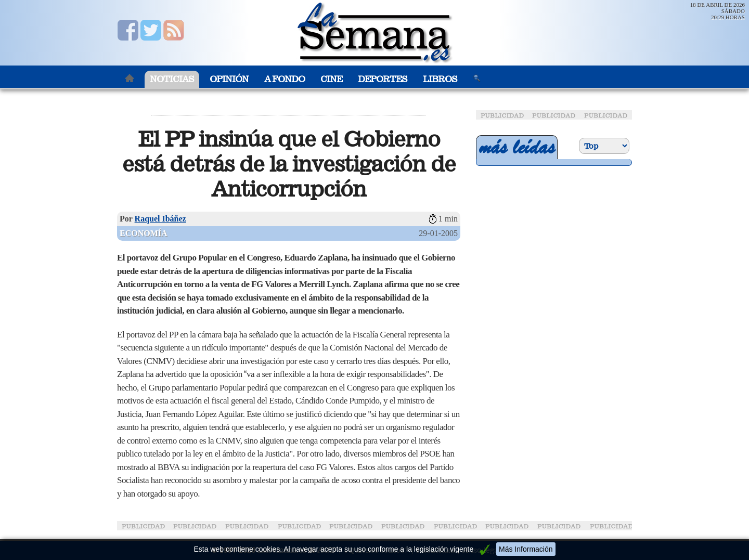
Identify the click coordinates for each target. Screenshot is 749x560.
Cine (331, 79)
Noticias (172, 79)
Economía (144, 233)
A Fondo (285, 79)
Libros (440, 79)
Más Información (526, 549)
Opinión (229, 79)
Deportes (383, 79)
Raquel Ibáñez (160, 219)
